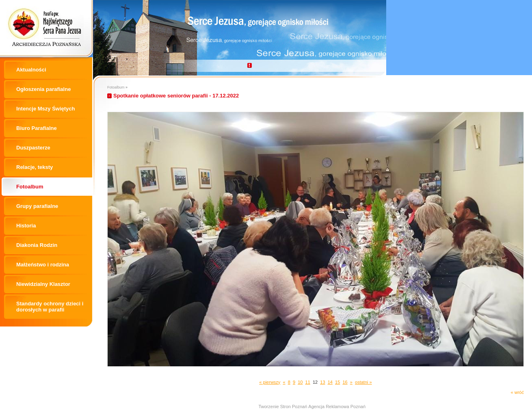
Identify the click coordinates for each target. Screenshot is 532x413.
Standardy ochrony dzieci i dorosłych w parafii (50, 307)
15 (337, 382)
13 (322, 382)
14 (330, 382)
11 (308, 382)
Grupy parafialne (37, 206)
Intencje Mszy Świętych (46, 109)
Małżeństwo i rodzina (43, 265)
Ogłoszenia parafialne (43, 89)
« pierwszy (270, 382)
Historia (26, 226)
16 (345, 382)
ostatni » (363, 382)
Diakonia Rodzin (37, 245)
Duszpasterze (33, 148)
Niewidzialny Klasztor (43, 284)
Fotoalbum (30, 187)
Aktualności (31, 70)
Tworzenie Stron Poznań (283, 407)
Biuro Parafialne (37, 128)
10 (300, 382)
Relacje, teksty (35, 167)
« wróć (517, 392)
